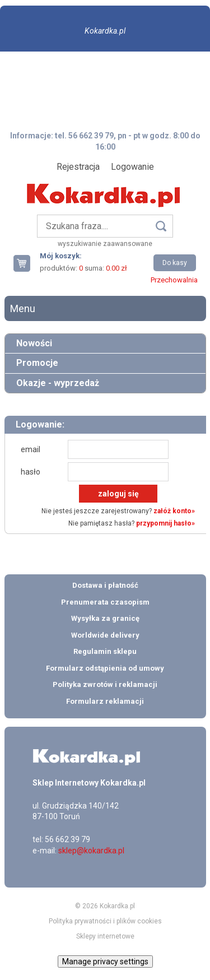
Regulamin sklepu (105, 651)
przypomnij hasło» (165, 523)
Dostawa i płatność (105, 585)
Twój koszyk (26, 263)
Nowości (34, 343)
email (31, 449)
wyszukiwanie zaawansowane (105, 244)
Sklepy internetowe (105, 936)
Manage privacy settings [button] (105, 962)
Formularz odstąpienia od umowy (105, 668)
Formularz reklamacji (105, 701)
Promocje (37, 363)
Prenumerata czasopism (105, 602)
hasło (31, 472)
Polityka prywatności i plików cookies (105, 921)
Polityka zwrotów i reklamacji (105, 684)
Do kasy (175, 263)
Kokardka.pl (105, 31)
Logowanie (132, 167)
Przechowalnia (174, 280)
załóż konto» (174, 511)
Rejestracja (78, 167)
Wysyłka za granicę (105, 618)
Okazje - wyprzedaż (58, 383)
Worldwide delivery (105, 635)
